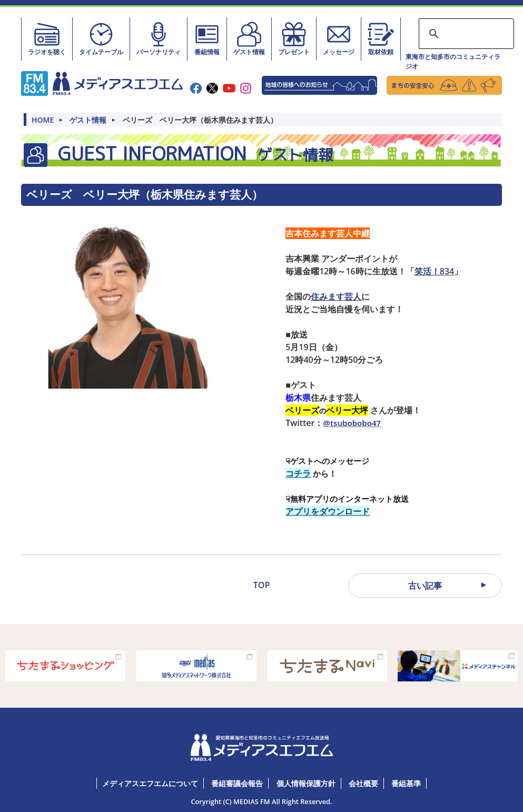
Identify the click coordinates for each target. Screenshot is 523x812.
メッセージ (339, 39)
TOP (261, 585)
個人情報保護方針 (306, 783)
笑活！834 (434, 271)
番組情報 (207, 39)
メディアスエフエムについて (150, 783)
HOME (43, 120)
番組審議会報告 (237, 783)
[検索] (465, 34)
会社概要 (363, 783)
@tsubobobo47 (352, 423)
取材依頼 (381, 39)
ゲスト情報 (249, 39)
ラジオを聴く (47, 39)
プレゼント (294, 39)
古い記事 (425, 586)
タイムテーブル (101, 39)
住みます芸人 (336, 296)
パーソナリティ (159, 39)
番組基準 (406, 783)
